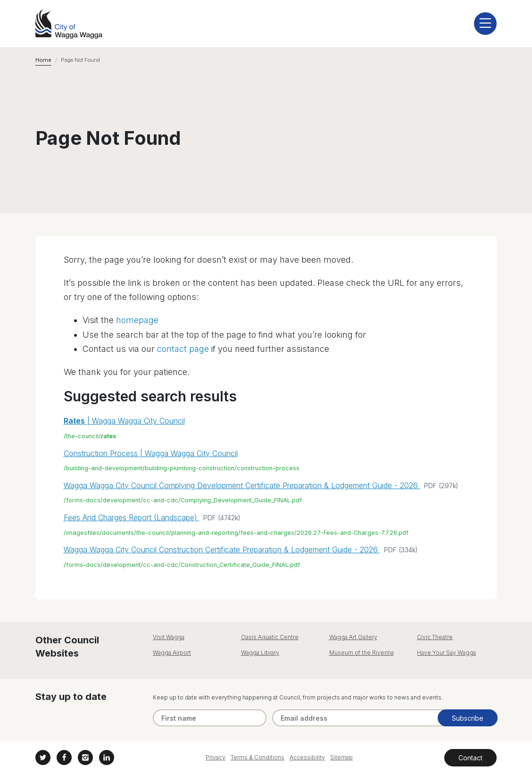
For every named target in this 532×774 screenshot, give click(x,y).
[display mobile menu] (485, 24)
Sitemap (341, 757)
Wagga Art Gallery (353, 637)
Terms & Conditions (258, 757)
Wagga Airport (172, 653)
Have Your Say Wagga (446, 653)
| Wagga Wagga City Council (124, 421)
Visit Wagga (169, 637)
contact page (183, 349)
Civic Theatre (435, 637)
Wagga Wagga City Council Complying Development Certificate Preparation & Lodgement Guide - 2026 (242, 485)
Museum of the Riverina (362, 653)
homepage (137, 320)
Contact (470, 758)
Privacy (216, 757)
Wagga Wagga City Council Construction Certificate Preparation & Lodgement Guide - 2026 (222, 549)
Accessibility (307, 757)
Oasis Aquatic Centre (270, 637)
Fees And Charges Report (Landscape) (132, 517)
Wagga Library (260, 653)
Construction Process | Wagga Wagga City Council (151, 453)
